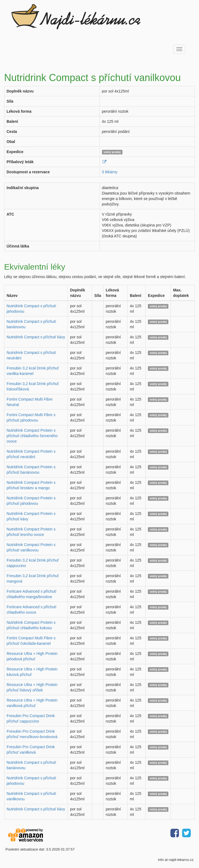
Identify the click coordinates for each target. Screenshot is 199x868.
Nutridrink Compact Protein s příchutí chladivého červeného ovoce (32, 436)
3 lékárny (110, 172)
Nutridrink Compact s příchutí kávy (36, 337)
